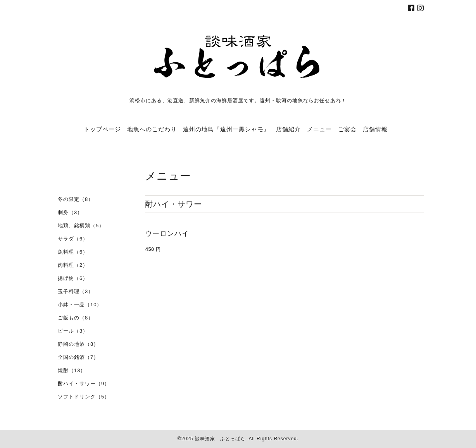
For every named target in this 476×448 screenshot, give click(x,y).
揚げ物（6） (73, 278)
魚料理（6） (73, 252)
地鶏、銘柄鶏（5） (81, 226)
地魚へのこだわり (152, 129)
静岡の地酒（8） (78, 344)
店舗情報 (375, 129)
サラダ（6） (73, 239)
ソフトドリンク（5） (84, 397)
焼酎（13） (72, 370)
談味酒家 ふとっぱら (220, 439)
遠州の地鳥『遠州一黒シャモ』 (226, 129)
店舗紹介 (288, 129)
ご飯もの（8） (76, 318)
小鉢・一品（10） (80, 305)
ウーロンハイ (167, 233)
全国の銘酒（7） (78, 357)
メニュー (319, 129)
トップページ (102, 129)
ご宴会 (347, 129)
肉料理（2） (73, 265)
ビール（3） (73, 331)
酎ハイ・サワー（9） (84, 384)
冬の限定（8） (76, 199)
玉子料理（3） (76, 291)
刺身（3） (70, 212)
